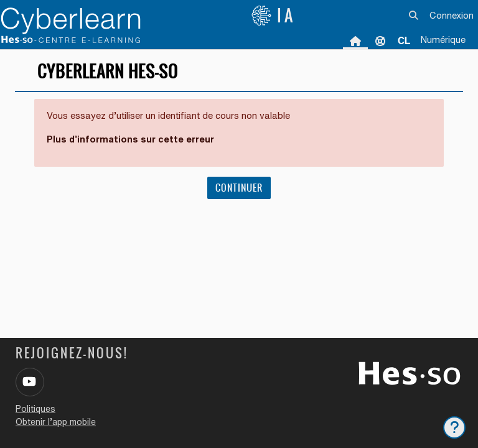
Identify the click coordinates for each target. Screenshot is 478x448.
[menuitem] (404, 40)
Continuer (239, 188)
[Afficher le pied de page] (454, 427)
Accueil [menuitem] (355, 40)
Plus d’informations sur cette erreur (130, 139)
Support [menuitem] (380, 40)
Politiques (35, 409)
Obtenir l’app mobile (56, 422)
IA (273, 16)
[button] (414, 16)
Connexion (452, 15)
